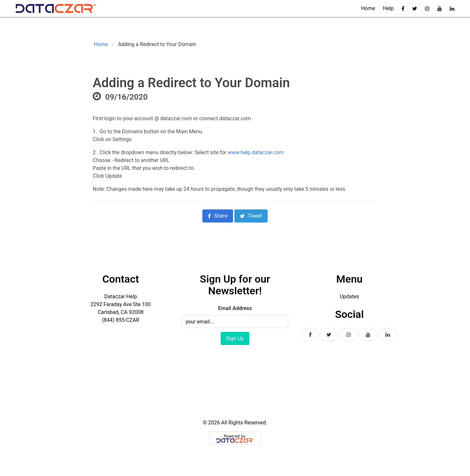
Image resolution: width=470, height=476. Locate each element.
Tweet (251, 216)
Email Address (235, 308)
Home (368, 8)
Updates (349, 296)
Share (218, 216)
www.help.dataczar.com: (256, 152)
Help (388, 8)
